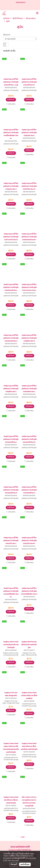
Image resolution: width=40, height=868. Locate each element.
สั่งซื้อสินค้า (11, 100)
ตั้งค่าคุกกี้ (14, 864)
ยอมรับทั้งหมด (25, 864)
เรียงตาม (7, 35)
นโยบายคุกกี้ (15, 860)
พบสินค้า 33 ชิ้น (9, 51)
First (18, 837)
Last (23, 837)
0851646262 (20, 2)
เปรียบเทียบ (12, 104)
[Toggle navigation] (37, 13)
